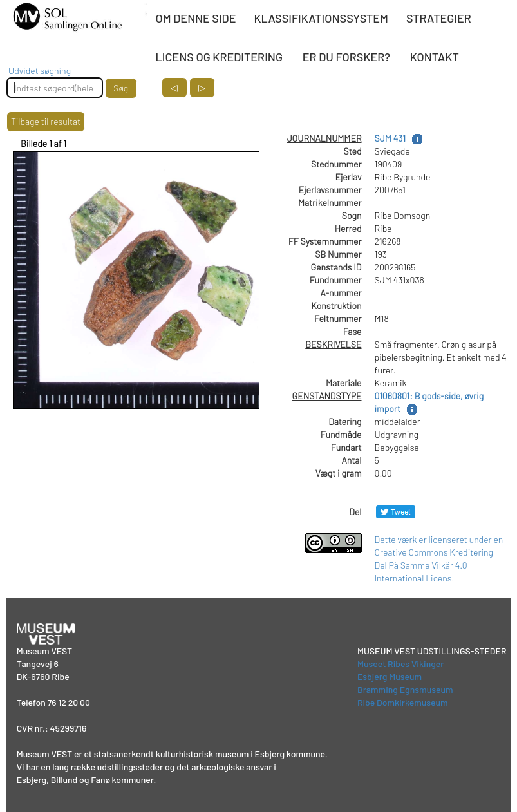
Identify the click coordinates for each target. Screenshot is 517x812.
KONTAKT (435, 57)
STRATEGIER (439, 18)
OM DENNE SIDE (196, 18)
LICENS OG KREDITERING (219, 57)
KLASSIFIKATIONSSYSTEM (321, 18)
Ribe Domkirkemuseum (403, 702)
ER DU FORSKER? (346, 57)
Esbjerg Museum (390, 676)
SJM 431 (390, 138)
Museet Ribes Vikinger (401, 664)
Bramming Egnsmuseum (405, 689)
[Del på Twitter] (396, 512)
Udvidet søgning (40, 71)
